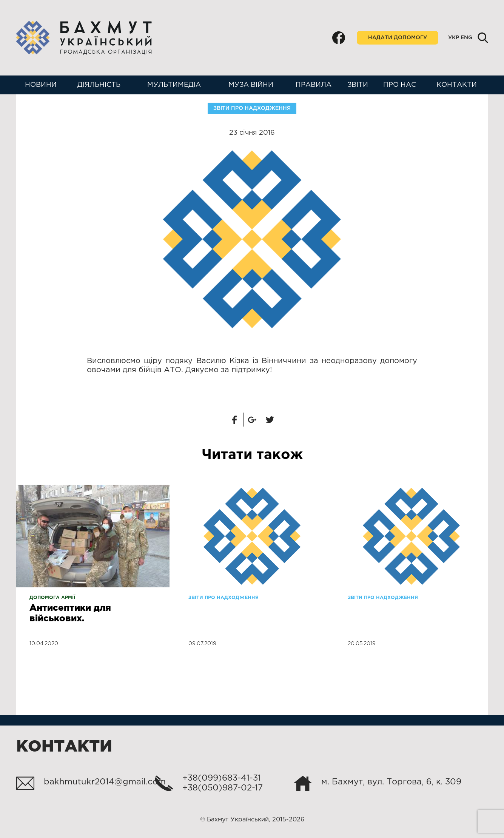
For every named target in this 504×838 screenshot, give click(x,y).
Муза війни (251, 85)
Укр (454, 38)
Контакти (457, 85)
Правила (314, 85)
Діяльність (99, 85)
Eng (466, 38)
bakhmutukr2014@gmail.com (105, 782)
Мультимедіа (174, 85)
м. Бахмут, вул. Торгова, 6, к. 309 (391, 782)
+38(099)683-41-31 (222, 778)
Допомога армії (52, 598)
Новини (41, 85)
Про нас (400, 85)
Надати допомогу (398, 38)
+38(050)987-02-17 (223, 788)
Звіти (358, 85)
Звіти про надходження (252, 108)
